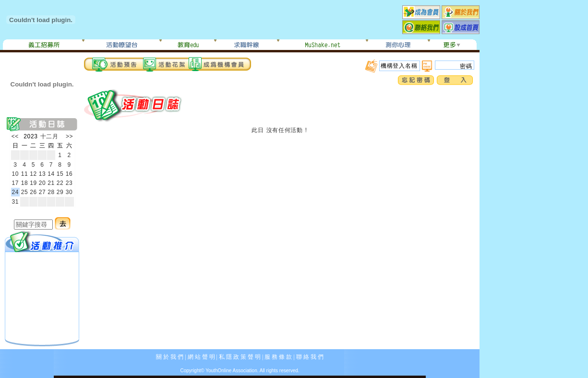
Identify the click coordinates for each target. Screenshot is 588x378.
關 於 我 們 (170, 357)
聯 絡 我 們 (310, 357)
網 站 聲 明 (201, 357)
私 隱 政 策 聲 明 (240, 357)
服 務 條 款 (278, 357)
